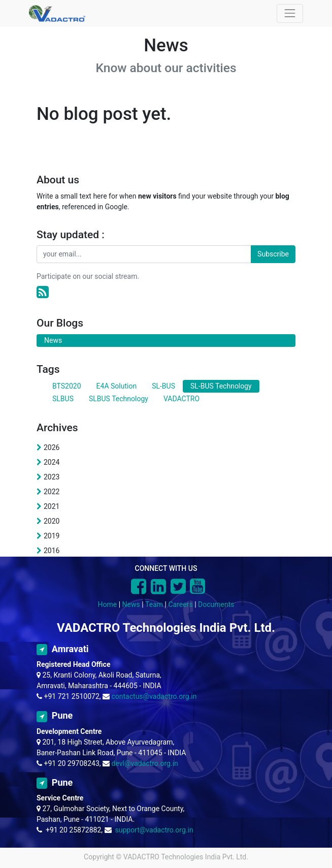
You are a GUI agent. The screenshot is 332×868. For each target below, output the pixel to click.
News (131, 604)
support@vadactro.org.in (154, 830)
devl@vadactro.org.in (145, 763)
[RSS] (43, 292)
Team (154, 604)
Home (108, 604)
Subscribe (273, 254)
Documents (216, 604)
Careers (180, 604)
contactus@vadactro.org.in (154, 696)
